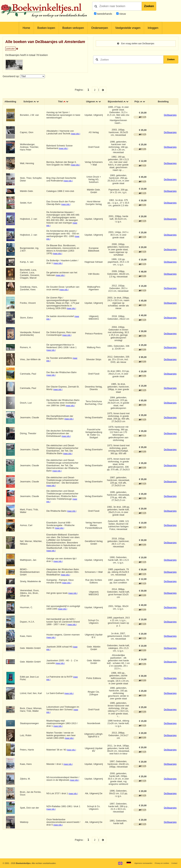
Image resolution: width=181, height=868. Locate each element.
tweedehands (105, 14)
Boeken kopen (46, 28)
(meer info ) (65, 152)
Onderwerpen (100, 28)
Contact (174, 863)
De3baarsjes (170, 118)
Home (26, 28)
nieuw (122, 14)
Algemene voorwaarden (138, 863)
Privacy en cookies (160, 863)
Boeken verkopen (73, 28)
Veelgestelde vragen (128, 28)
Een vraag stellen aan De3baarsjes (136, 44)
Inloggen (153, 28)
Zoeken (149, 6)
